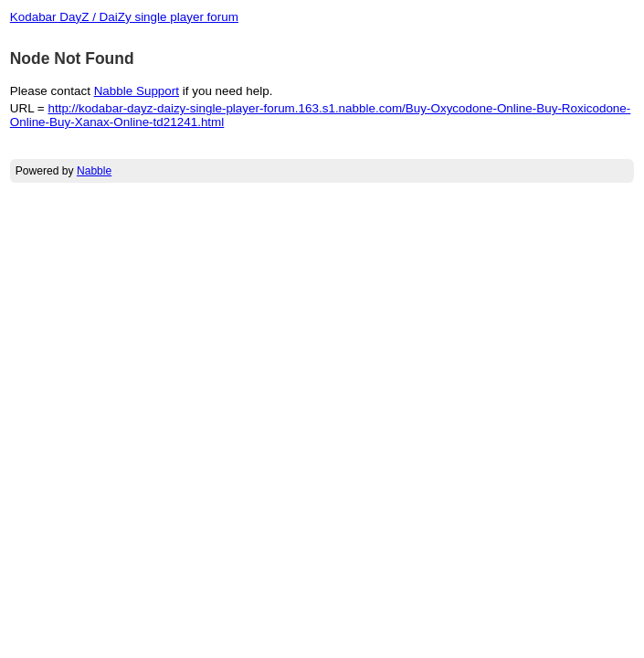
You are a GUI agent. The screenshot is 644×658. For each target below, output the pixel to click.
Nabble (94, 171)
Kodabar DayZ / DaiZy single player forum (124, 17)
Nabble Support (137, 91)
